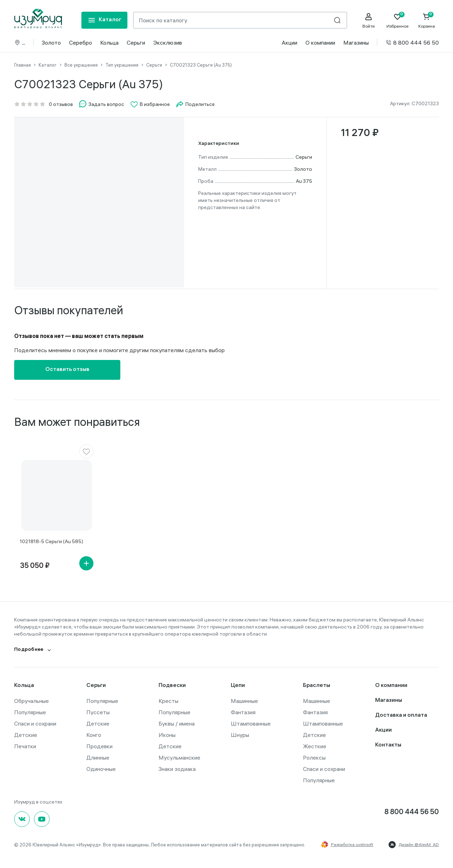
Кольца (109, 43)
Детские (26, 735)
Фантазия (243, 712)
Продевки (99, 746)
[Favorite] (397, 21)
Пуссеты (98, 712)
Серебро (81, 43)
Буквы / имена (177, 723)
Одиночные (101, 769)
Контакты (388, 745)
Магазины (356, 43)
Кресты (168, 701)
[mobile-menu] (104, 20)
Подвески (172, 686)
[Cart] (426, 21)
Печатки (25, 746)
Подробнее (29, 650)
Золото (51, 43)
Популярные (30, 712)
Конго (94, 735)
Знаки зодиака (177, 769)
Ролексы (314, 757)
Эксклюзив (168, 43)
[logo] (38, 19)
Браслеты (317, 686)
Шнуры (240, 735)
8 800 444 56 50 (412, 43)
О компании (320, 43)
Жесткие (315, 746)
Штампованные (251, 723)
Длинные (98, 757)
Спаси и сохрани (35, 723)
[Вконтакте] (22, 819)
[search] (337, 20)
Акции (289, 43)
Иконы (167, 735)
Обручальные (31, 701)
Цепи (238, 686)
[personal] (368, 21)
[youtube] (42, 819)
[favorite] (86, 451)
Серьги (136, 43)
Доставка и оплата (401, 715)
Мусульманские (179, 757)
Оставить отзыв (67, 370)
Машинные (244, 701)
